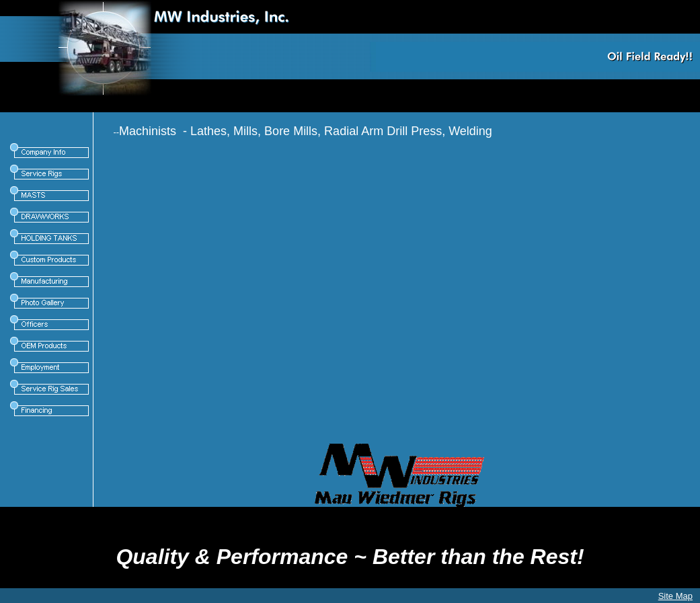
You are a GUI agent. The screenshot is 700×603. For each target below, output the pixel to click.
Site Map (675, 596)
